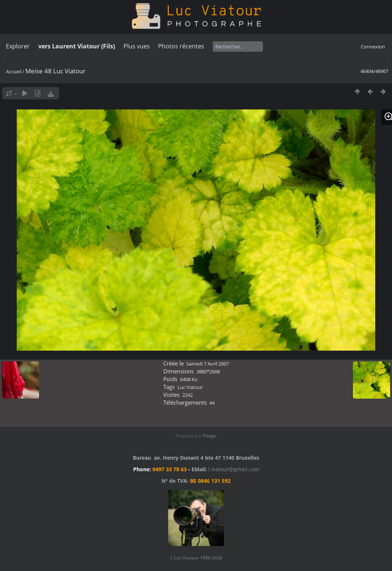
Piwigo (210, 436)
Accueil (14, 71)
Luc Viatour (190, 387)
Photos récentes (181, 46)
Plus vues (137, 46)
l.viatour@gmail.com (234, 469)
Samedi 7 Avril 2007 (208, 364)
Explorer (18, 46)
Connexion (373, 47)
